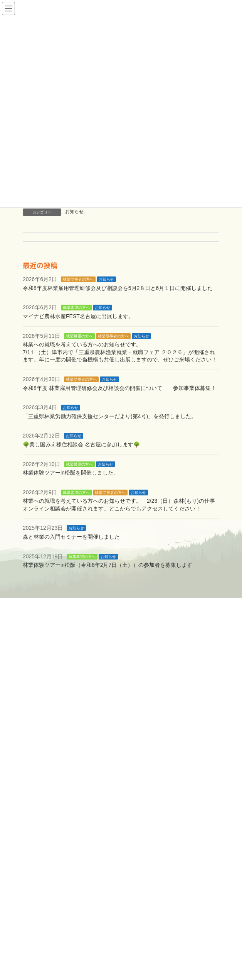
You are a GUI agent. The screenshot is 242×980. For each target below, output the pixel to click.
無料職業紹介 (64, 780)
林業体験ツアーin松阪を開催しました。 (71, 473)
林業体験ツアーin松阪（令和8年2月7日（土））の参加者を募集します (108, 565)
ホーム (42, 743)
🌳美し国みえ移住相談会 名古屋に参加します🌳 (81, 444)
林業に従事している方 (61, 804)
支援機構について (56, 755)
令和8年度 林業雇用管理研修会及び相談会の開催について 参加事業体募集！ (119, 388)
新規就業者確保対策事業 (77, 792)
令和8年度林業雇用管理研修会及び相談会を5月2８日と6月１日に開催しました (118, 288)
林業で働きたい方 (56, 767)
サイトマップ (50, 866)
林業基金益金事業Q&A (89, 829)
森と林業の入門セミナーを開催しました (71, 537)
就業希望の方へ (76, 308)
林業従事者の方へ (78, 279)
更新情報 (45, 878)
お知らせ (74, 212)
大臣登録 (59, 841)
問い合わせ (48, 854)
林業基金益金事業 (69, 817)
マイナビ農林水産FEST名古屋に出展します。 (78, 316)
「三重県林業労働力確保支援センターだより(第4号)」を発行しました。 (110, 416)
